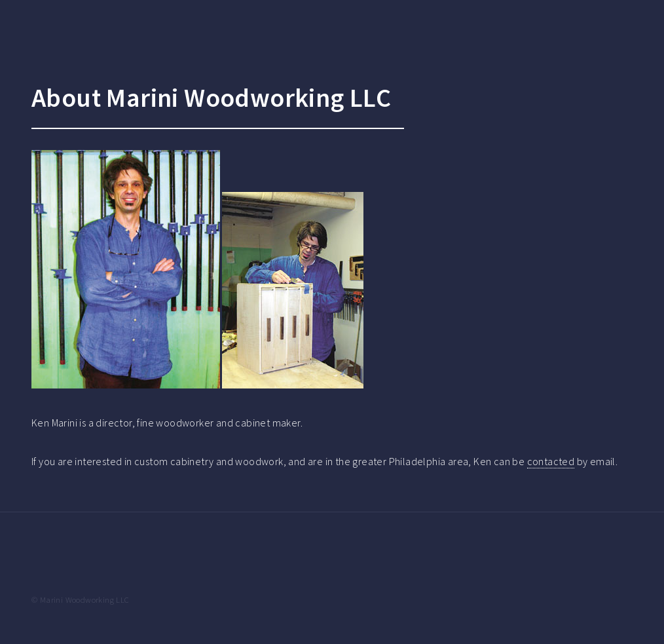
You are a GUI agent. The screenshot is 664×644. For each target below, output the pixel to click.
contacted (551, 461)
